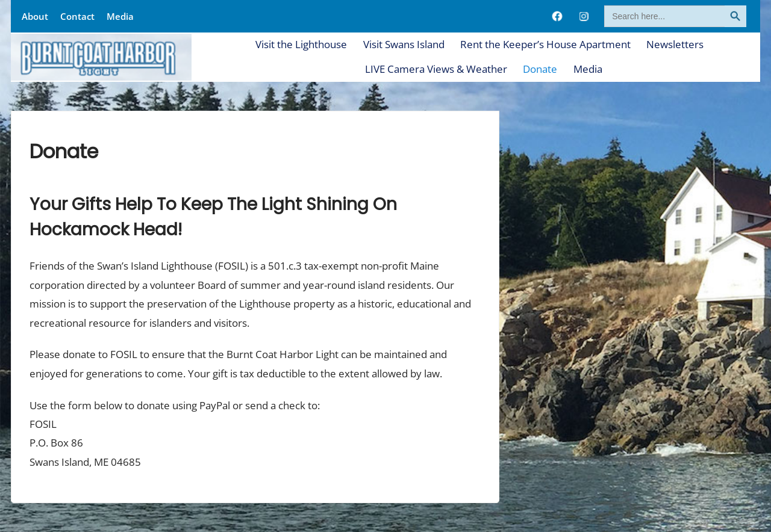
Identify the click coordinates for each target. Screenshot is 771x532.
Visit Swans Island (404, 44)
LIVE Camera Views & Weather (436, 69)
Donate (540, 69)
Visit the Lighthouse (301, 44)
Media (120, 16)
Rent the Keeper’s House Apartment (545, 44)
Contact (77, 16)
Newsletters (675, 44)
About (35, 16)
